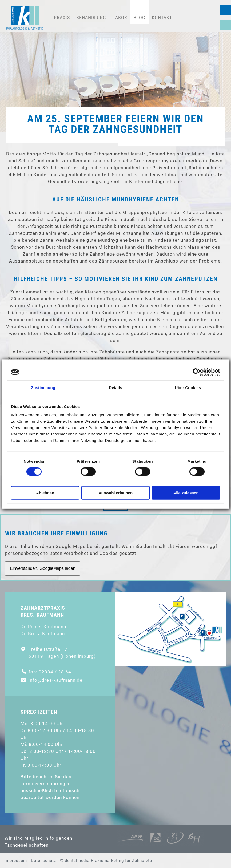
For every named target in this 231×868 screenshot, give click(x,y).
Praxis (62, 17)
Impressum (16, 861)
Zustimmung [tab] (43, 387)
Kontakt (162, 17)
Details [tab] (115, 387)
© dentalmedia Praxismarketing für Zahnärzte (106, 861)
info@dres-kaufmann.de (55, 680)
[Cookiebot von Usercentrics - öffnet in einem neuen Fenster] (197, 372)
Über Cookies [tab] (188, 387)
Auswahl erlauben (115, 493)
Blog (140, 17)
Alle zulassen (186, 493)
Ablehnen (45, 493)
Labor (120, 17)
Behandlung (91, 17)
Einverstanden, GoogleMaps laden (43, 568)
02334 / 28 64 (226, 10)
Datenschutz (43, 861)
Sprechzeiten (226, 25)
